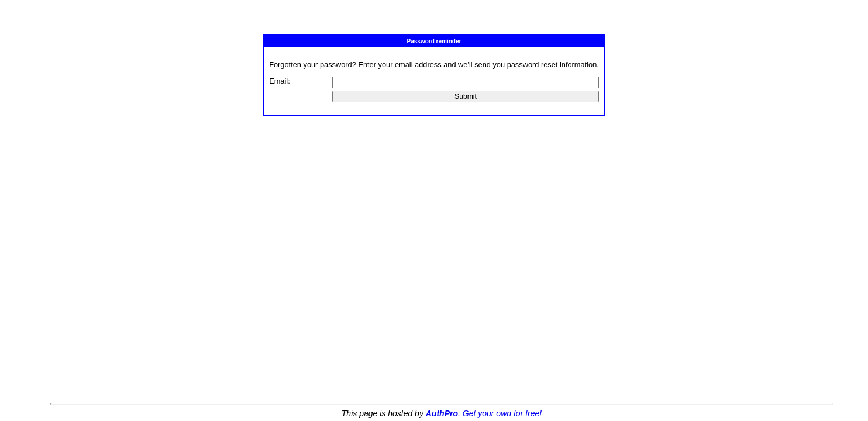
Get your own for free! (502, 413)
